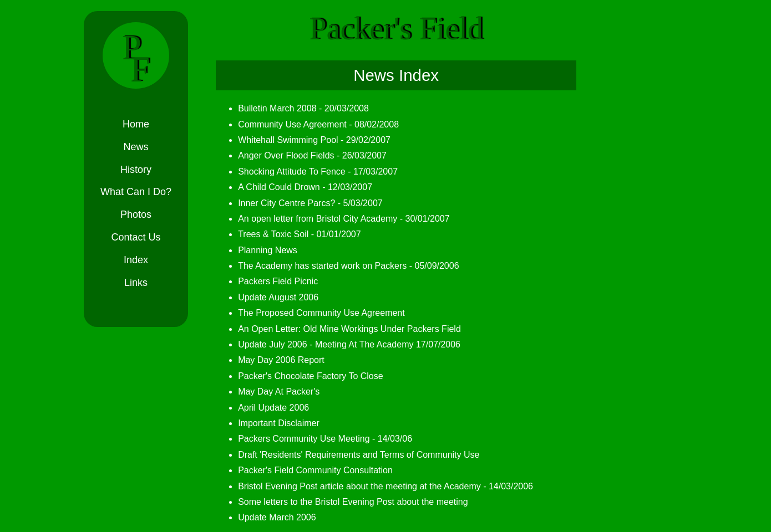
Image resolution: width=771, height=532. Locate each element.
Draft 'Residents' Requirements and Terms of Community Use (354, 455)
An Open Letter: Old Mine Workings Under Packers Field (344, 329)
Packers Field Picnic (273, 281)
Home (136, 125)
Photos (136, 215)
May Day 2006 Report (276, 360)
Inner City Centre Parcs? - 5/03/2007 (305, 203)
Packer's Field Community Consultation (310, 470)
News (136, 147)
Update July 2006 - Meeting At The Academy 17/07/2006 (344, 344)
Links (136, 283)
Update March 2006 (272, 517)
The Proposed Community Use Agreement (316, 313)
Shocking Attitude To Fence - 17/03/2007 (313, 172)
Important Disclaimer (274, 423)
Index (136, 260)
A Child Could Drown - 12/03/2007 (300, 187)
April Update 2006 (268, 408)
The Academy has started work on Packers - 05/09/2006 (343, 266)
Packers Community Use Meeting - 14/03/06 (320, 439)
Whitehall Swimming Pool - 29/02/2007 (309, 140)
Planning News (263, 250)
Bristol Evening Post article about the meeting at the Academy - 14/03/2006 (381, 486)
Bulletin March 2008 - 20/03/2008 (298, 108)
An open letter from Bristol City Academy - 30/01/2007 (339, 219)
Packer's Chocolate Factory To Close (306, 376)
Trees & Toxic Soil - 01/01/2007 (294, 234)
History (136, 170)
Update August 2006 (273, 297)
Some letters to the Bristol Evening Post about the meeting (348, 502)
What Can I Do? (136, 193)
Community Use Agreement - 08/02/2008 (313, 124)
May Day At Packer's (274, 392)
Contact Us (136, 238)
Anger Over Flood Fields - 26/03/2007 (307, 155)
